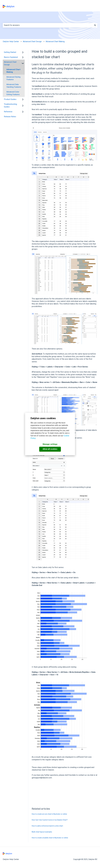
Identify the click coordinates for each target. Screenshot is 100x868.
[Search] (95, 25)
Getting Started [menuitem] (10, 52)
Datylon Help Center (11, 42)
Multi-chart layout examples (42, 832)
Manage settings (50, 444)
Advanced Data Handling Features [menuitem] (14, 86)
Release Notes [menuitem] (10, 117)
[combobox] (48, 25)
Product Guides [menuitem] (10, 99)
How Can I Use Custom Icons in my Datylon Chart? (50, 820)
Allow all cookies (50, 449)
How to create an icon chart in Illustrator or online (49, 814)
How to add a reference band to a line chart (47, 826)
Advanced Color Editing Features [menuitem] (13, 93)
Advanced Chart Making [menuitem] (13, 71)
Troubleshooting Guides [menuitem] (10, 105)
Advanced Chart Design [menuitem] (10, 63)
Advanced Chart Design (32, 42)
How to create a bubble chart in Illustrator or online (50, 838)
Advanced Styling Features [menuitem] (13, 78)
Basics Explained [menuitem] (11, 57)
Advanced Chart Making (55, 42)
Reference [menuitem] (8, 112)
